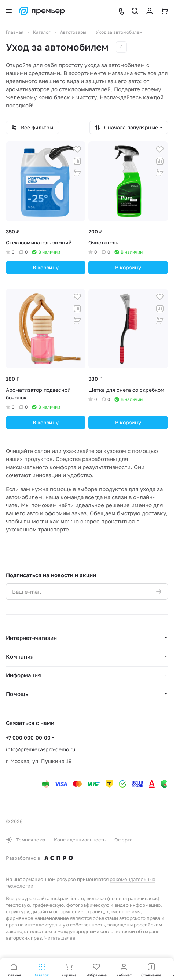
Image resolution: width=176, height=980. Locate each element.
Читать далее (60, 938)
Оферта (123, 840)
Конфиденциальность (80, 840)
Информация (23, 675)
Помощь (17, 694)
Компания (20, 656)
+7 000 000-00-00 (28, 738)
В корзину (46, 267)
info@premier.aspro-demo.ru (41, 749)
